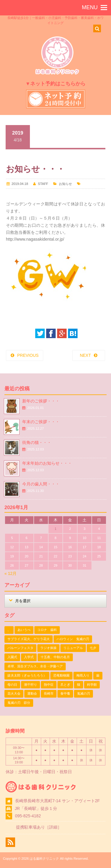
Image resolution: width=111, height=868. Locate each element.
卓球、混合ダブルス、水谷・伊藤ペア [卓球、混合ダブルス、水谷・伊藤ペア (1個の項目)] (35, 666)
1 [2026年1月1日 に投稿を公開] (55, 529)
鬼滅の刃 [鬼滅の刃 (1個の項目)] (83, 693)
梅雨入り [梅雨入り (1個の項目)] (83, 675)
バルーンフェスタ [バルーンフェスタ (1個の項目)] (20, 648)
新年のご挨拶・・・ (41, 401)
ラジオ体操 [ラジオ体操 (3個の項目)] (48, 648)
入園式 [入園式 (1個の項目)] (12, 657)
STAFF (43, 184)
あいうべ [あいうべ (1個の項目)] (24, 630)
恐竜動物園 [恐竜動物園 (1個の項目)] (61, 675)
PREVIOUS (28, 355)
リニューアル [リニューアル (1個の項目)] (73, 648)
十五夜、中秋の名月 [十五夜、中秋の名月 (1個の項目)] (55, 657)
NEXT (85, 355)
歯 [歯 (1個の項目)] (98, 675)
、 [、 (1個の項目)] (9, 630)
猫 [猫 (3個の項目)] (79, 685)
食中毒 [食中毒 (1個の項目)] (65, 693)
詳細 (53, 827)
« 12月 (11, 573)
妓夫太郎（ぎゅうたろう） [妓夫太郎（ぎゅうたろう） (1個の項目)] (27, 675)
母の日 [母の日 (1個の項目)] (12, 685)
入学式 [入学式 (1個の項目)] (29, 657)
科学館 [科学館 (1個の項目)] (92, 685)
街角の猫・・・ (37, 442)
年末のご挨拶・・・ (41, 422)
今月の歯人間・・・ (41, 484)
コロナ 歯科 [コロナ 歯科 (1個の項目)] (47, 630)
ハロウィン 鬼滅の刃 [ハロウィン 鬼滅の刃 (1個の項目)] (73, 639)
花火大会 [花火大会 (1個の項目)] (14, 693)
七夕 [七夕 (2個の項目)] (93, 648)
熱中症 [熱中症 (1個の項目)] (49, 685)
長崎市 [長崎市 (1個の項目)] (49, 693)
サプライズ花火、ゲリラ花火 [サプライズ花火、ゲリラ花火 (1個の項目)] (29, 639)
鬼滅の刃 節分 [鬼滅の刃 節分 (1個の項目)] (19, 703)
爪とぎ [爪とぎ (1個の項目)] (65, 685)
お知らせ (65, 184)
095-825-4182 (28, 816)
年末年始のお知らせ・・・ (47, 463)
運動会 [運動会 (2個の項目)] (32, 693)
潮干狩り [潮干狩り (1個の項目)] (30, 685)
